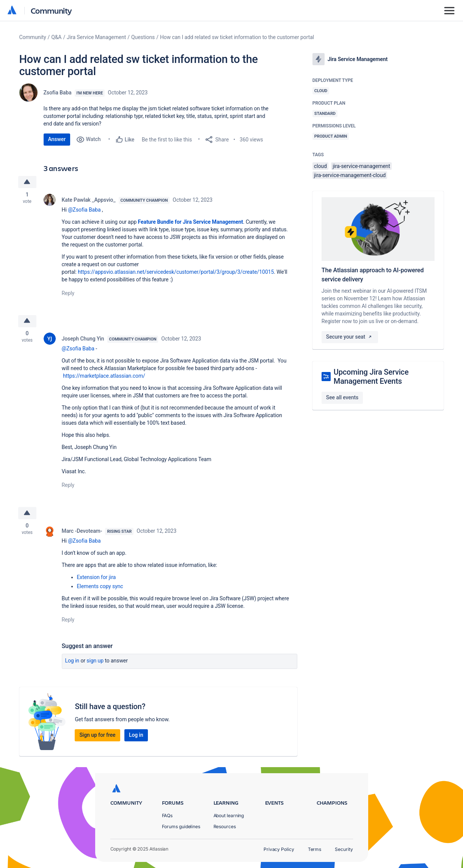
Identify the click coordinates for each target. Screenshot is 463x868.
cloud (320, 166)
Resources (225, 826)
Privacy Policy (279, 849)
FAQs (167, 815)
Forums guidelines (181, 826)
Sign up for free (97, 736)
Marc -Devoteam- (82, 532)
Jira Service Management (96, 37)
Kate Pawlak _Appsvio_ (89, 200)
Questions (143, 37)
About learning (229, 815)
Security (344, 849)
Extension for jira (97, 579)
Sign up (95, 662)
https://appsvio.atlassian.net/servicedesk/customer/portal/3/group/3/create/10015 (176, 272)
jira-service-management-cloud (350, 175)
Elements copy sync (100, 588)
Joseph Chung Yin (83, 340)
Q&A (56, 37)
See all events (342, 397)
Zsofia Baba (58, 93)
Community (51, 10)
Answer (57, 139)
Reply (68, 294)
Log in (72, 662)
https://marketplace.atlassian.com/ (104, 377)
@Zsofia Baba (84, 210)
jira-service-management (361, 166)
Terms (315, 849)
